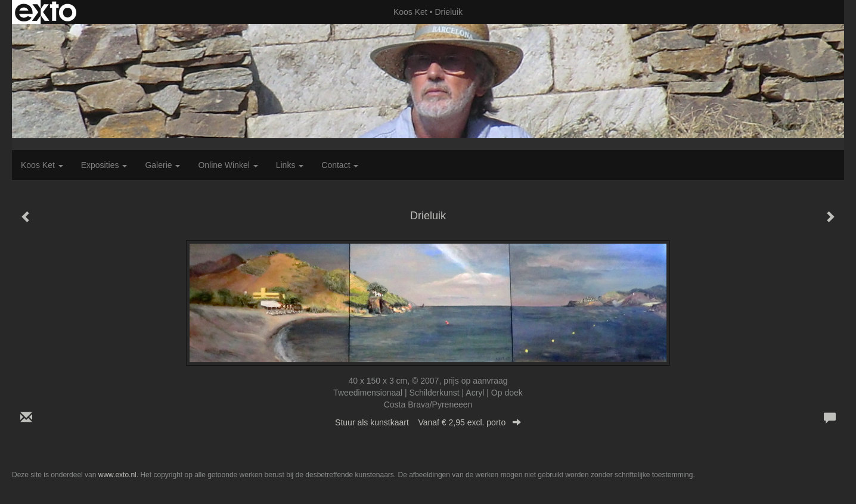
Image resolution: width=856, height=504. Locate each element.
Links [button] (290, 165)
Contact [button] (340, 165)
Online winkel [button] (228, 165)
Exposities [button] (104, 165)
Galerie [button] (162, 165)
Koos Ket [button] (42, 165)
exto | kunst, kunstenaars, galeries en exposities (46, 12)
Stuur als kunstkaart (428, 422)
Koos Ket (410, 12)
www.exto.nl (117, 475)
